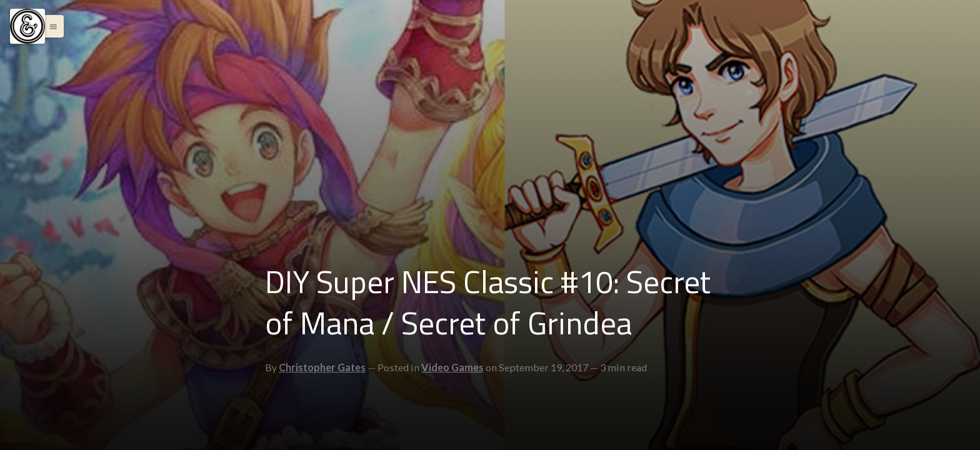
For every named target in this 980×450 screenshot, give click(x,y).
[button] (50, 26)
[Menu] (27, 26)
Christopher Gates (322, 367)
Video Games (452, 367)
